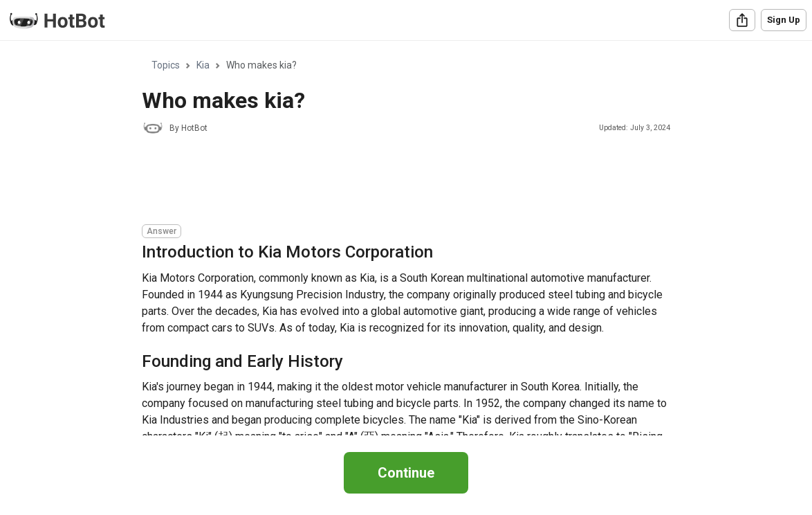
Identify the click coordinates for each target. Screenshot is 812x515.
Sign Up (784, 20)
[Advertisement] (394, 181)
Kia (203, 65)
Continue (406, 473)
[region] (406, 238)
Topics (166, 65)
